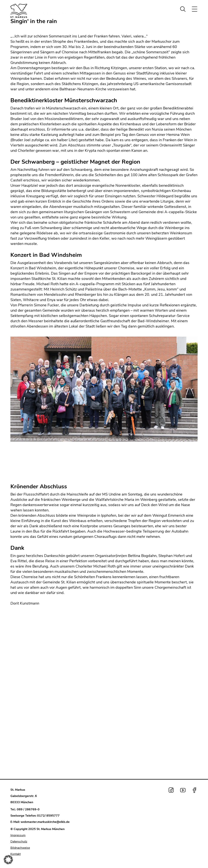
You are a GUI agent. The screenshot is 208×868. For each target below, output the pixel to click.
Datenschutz (19, 842)
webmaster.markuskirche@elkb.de (45, 822)
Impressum (18, 835)
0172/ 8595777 (48, 816)
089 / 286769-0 (28, 809)
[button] (8, 860)
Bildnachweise (20, 848)
